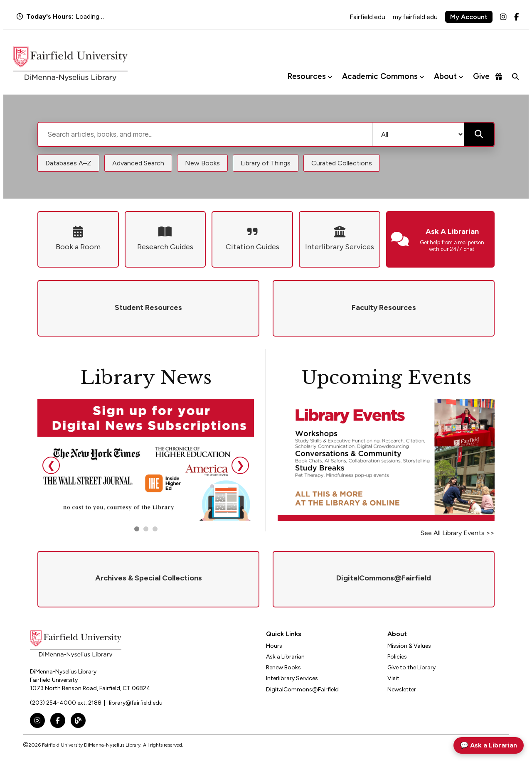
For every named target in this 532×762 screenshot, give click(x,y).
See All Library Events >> (458, 533)
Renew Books (283, 667)
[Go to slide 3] (155, 529)
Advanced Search (138, 163)
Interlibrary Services (292, 678)
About (445, 76)
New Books (202, 163)
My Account (469, 17)
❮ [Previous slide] (51, 465)
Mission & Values (409, 646)
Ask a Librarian (285, 657)
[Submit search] (479, 134)
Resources (307, 76)
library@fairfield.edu (136, 703)
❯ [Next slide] (240, 465)
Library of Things (266, 163)
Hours (274, 646)
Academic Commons (380, 76)
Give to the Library (411, 667)
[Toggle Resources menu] (330, 77)
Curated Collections (342, 163)
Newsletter (402, 689)
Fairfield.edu (367, 17)
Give (488, 76)
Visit (393, 678)
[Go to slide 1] (137, 529)
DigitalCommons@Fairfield (302, 689)
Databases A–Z (68, 163)
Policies (397, 657)
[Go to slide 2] (146, 529)
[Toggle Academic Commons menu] (422, 77)
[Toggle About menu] (461, 77)
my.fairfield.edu (415, 17)
